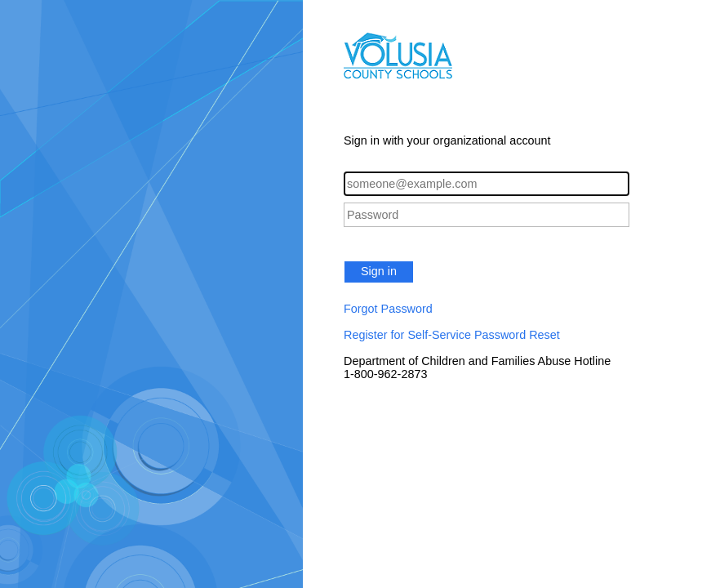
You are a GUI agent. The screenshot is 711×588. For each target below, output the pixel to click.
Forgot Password (388, 309)
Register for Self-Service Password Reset (452, 335)
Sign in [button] (379, 271)
